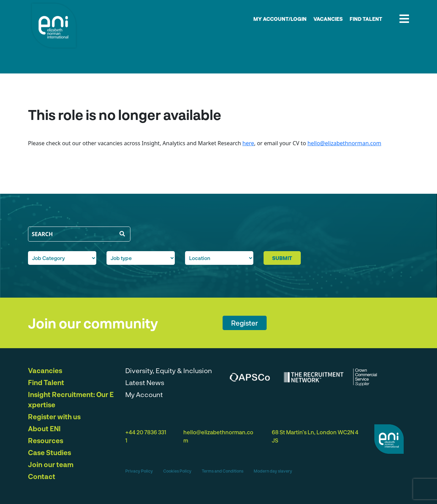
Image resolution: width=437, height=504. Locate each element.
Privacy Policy (139, 471)
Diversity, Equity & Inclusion (169, 370)
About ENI (44, 428)
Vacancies (328, 19)
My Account (144, 394)
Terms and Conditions (223, 471)
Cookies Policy (177, 471)
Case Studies (50, 452)
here (248, 143)
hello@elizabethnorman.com (344, 143)
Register (245, 323)
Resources (46, 440)
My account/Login (280, 19)
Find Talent (366, 19)
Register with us (54, 417)
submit (282, 258)
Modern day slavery (273, 471)
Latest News (145, 382)
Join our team (51, 464)
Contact (42, 476)
